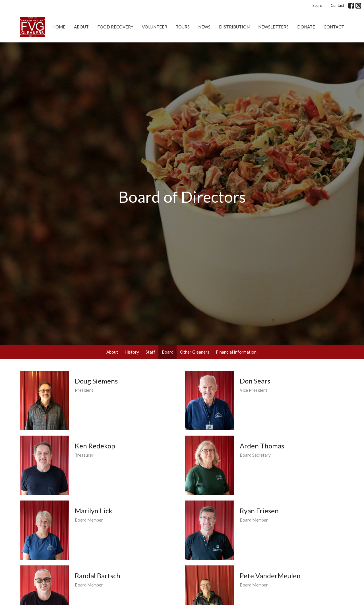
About (81, 27)
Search (318, 5)
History (132, 352)
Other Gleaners (195, 352)
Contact (337, 5)
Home (59, 27)
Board (168, 352)
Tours (183, 27)
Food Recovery (115, 27)
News (204, 27)
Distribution (234, 27)
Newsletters (273, 27)
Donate (306, 27)
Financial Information (236, 352)
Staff (150, 352)
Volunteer (155, 27)
